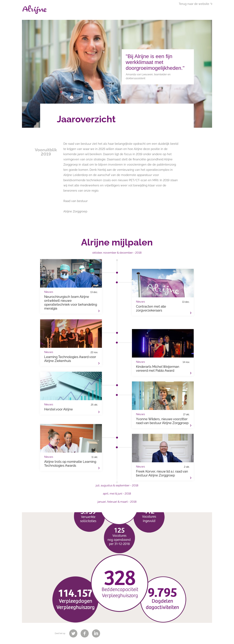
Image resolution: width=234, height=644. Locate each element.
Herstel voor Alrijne (71, 396)
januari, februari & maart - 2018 (117, 502)
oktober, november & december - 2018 (117, 253)
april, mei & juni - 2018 (117, 494)
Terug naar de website (194, 4)
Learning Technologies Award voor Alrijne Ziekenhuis (71, 345)
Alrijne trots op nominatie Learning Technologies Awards (71, 450)
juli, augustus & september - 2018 (117, 485)
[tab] (117, 254)
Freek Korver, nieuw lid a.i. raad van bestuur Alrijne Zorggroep (163, 462)
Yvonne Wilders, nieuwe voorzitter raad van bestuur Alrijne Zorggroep (163, 410)
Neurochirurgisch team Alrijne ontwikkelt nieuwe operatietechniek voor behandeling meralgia (71, 289)
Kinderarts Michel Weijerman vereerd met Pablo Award (163, 357)
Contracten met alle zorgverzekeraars (163, 297)
